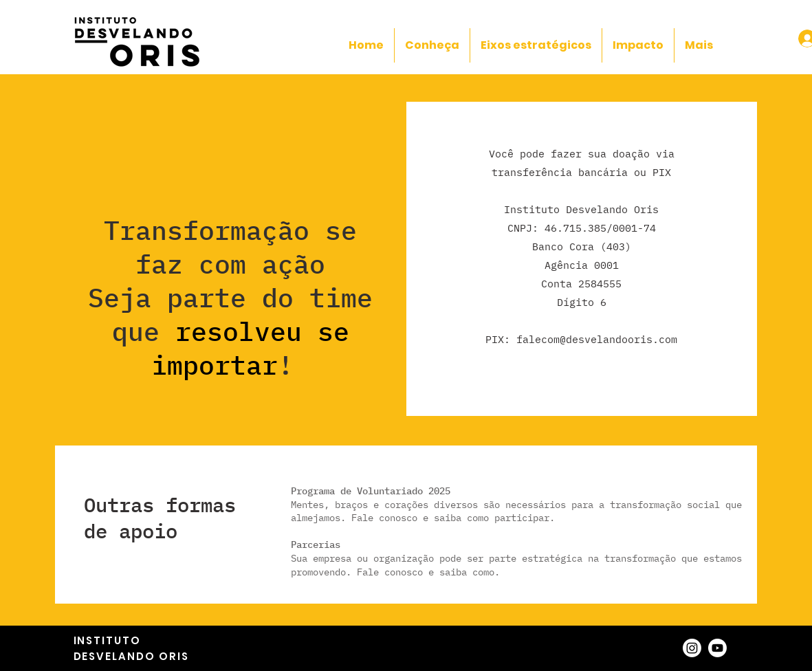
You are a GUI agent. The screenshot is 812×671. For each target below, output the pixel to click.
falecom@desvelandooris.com (597, 339)
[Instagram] (692, 648)
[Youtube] (717, 648)
